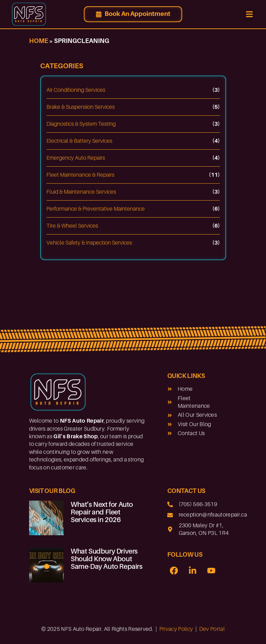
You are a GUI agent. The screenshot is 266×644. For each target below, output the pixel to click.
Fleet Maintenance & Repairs (80, 175)
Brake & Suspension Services (81, 107)
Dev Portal (212, 629)
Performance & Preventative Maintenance (96, 209)
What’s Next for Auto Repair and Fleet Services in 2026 (102, 512)
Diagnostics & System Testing (81, 124)
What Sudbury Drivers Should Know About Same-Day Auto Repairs (107, 559)
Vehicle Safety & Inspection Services (89, 243)
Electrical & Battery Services (79, 141)
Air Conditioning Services (76, 90)
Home (39, 41)
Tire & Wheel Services (72, 226)
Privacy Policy (176, 629)
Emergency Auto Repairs (76, 158)
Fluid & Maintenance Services (81, 192)
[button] (249, 14)
